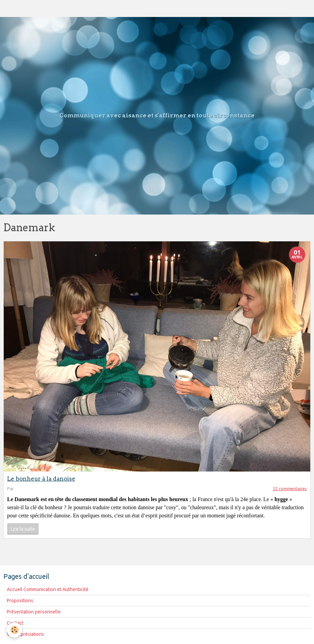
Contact (15, 623)
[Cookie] (14, 630)
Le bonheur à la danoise (41, 479)
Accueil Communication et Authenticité (48, 589)
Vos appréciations (25, 634)
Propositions (20, 601)
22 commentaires (290, 489)
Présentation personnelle (34, 612)
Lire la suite (23, 529)
